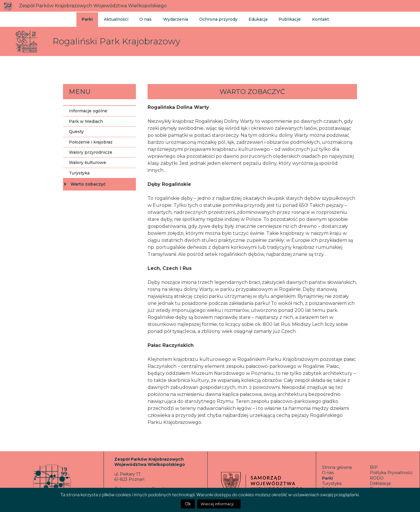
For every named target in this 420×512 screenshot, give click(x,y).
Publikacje (284, 19)
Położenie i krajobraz (91, 142)
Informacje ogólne (88, 111)
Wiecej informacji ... (219, 504)
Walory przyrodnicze (91, 152)
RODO (377, 478)
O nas (144, 19)
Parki (87, 19)
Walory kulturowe (87, 162)
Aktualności (116, 19)
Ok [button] (188, 504)
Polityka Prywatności (391, 473)
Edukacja (253, 19)
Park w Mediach (86, 121)
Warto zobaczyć (88, 184)
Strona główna (337, 467)
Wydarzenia (173, 19)
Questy (76, 132)
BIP (374, 467)
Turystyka (79, 173)
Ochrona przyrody (215, 19)
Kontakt (313, 19)
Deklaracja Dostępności (383, 486)
